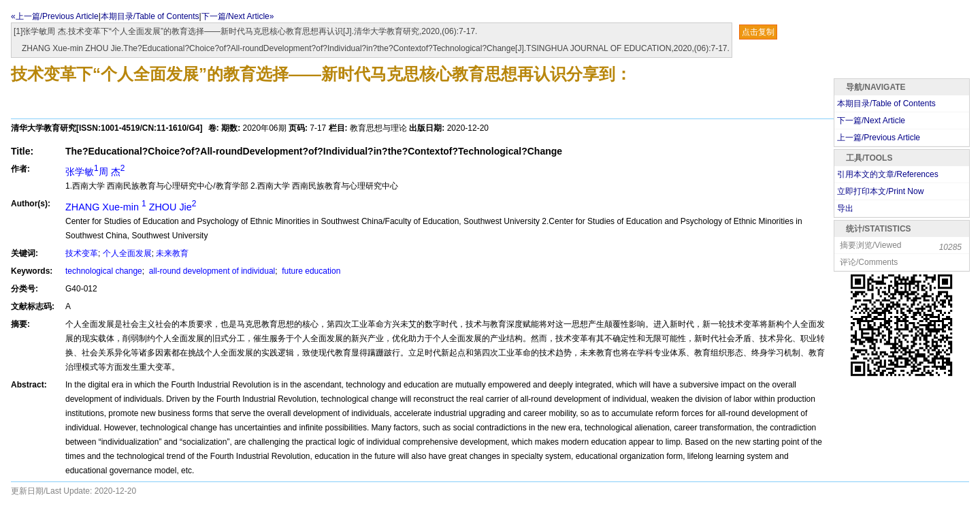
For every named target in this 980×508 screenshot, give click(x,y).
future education (310, 271)
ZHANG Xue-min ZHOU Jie (131, 207)
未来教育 (172, 253)
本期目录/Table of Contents (150, 16)
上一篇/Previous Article (879, 138)
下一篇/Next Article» (238, 16)
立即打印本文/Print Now (880, 191)
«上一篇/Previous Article (55, 16)
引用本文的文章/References (888, 174)
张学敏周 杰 (95, 172)
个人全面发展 (127, 253)
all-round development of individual (211, 271)
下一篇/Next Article (871, 121)
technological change (104, 271)
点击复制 (758, 32)
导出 (845, 208)
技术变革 (82, 253)
